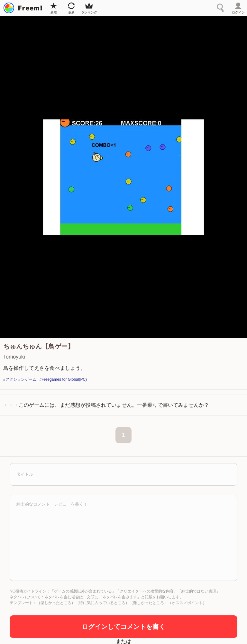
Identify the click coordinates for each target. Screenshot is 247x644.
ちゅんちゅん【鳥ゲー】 (39, 346)
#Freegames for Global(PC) (63, 379)
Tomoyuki (14, 357)
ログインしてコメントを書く (123, 627)
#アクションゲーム (20, 379)
